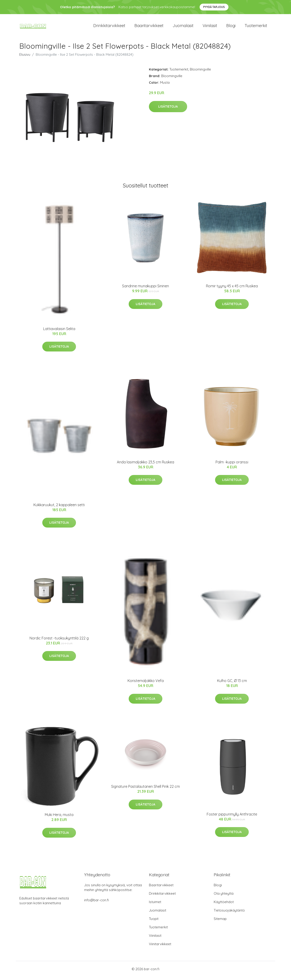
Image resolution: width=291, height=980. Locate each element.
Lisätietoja (168, 110)
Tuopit (154, 922)
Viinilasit (210, 27)
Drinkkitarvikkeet (109, 27)
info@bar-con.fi (97, 903)
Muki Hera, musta (59, 818)
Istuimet (155, 905)
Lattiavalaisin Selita (59, 332)
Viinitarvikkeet (160, 947)
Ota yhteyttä (224, 897)
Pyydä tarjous (214, 7)
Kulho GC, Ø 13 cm (232, 684)
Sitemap (220, 922)
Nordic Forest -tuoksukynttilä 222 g (59, 641)
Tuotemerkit (256, 27)
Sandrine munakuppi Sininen (145, 289)
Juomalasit (183, 27)
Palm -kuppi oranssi (232, 465)
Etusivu (25, 58)
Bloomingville (200, 72)
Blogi (231, 27)
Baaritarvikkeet (149, 27)
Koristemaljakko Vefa (146, 684)
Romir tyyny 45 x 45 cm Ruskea (232, 289)
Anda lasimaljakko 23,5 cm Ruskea (145, 465)
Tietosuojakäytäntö (229, 913)
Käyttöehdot (224, 905)
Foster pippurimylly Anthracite (232, 817)
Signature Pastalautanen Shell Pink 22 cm (145, 790)
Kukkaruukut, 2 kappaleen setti (59, 508)
